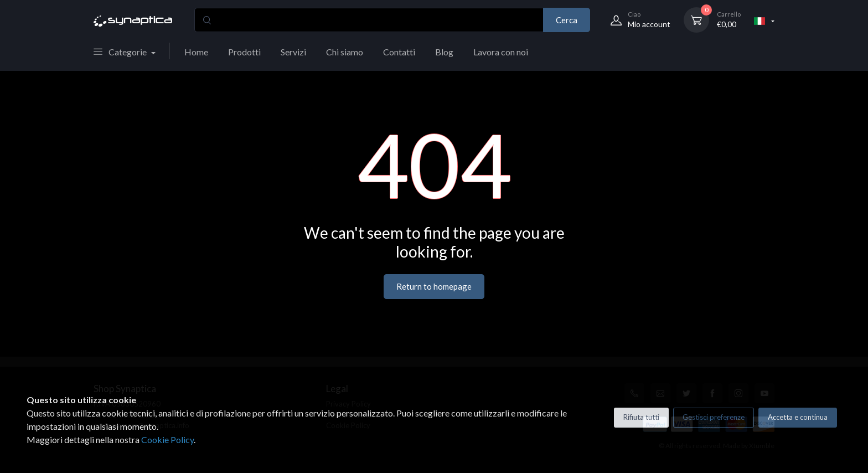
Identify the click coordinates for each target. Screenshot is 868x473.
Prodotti (244, 52)
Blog (444, 52)
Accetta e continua (798, 417)
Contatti (399, 52)
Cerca (567, 20)
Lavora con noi (501, 52)
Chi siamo (345, 52)
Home (196, 52)
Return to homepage (434, 286)
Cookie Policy (167, 439)
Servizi (293, 52)
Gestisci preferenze (714, 417)
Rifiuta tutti (641, 417)
